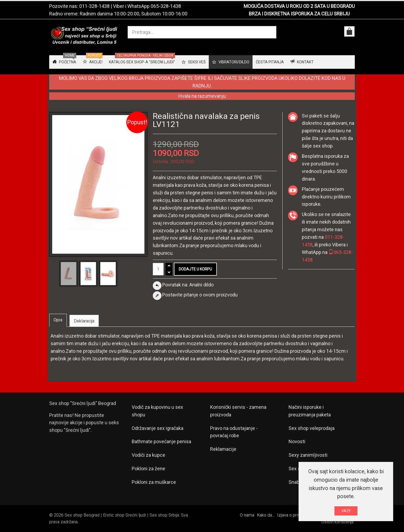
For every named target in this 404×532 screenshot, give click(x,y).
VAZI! (346, 512)
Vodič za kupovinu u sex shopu (157, 411)
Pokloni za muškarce (154, 482)
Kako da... (266, 515)
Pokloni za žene (148, 469)
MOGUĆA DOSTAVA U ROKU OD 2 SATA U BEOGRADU (299, 6)
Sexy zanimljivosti (308, 455)
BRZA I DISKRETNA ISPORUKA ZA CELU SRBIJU (299, 14)
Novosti (297, 441)
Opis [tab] (58, 320)
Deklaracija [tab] (84, 321)
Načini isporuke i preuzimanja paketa (310, 411)
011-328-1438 (94, 6)
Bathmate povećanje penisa (161, 441)
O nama (247, 515)
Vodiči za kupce (148, 455)
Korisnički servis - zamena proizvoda (238, 411)
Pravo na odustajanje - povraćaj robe (234, 432)
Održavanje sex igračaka (158, 428)
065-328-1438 (166, 6)
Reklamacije (223, 449)
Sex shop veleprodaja (312, 428)
